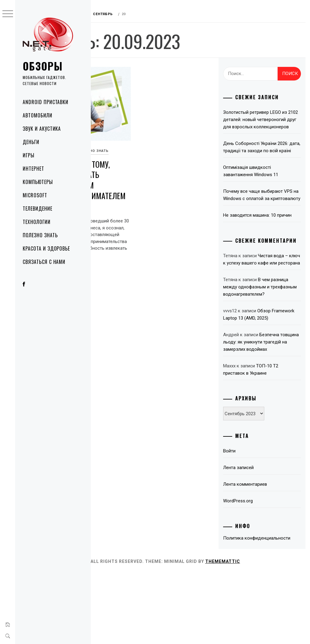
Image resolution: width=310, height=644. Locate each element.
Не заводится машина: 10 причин (263, 241)
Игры (29, 155)
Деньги (31, 142)
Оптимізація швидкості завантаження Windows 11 (264, 186)
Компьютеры (38, 182)
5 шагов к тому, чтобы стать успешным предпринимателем (130, 167)
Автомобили (38, 115)
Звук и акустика (42, 129)
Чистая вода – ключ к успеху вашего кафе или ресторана (267, 297)
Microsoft (35, 195)
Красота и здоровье (46, 248)
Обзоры (43, 66)
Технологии (37, 222)
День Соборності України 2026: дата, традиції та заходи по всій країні (268, 158)
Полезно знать (40, 235)
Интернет (33, 169)
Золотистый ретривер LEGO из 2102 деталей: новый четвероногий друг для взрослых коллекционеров (268, 123)
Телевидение (38, 209)
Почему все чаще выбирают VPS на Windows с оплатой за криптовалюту (267, 213)
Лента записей (252, 531)
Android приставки (46, 102)
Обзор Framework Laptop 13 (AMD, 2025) (265, 366)
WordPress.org (251, 564)
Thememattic (261, 632)
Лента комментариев (258, 547)
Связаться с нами (44, 262)
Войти (243, 514)
